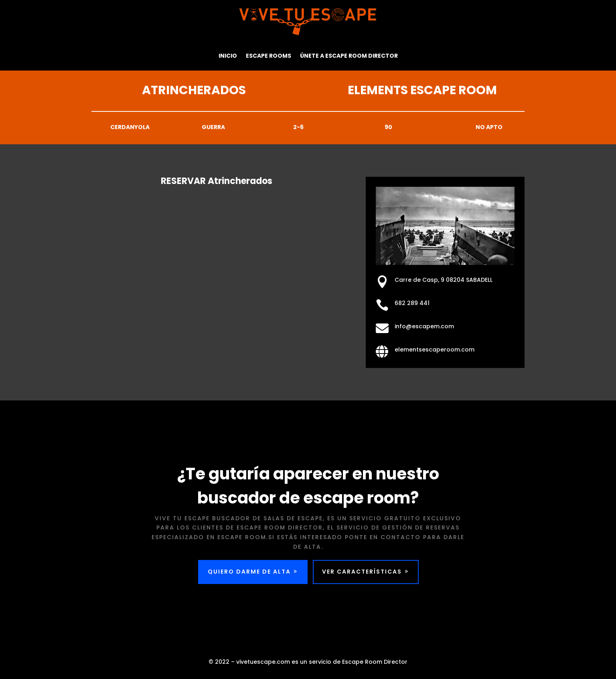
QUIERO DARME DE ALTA (247, 574)
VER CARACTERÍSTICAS (364, 574)
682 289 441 (415, 303)
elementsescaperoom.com (435, 350)
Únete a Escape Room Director (349, 56)
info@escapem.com (426, 326)
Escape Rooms (268, 56)
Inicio (228, 56)
